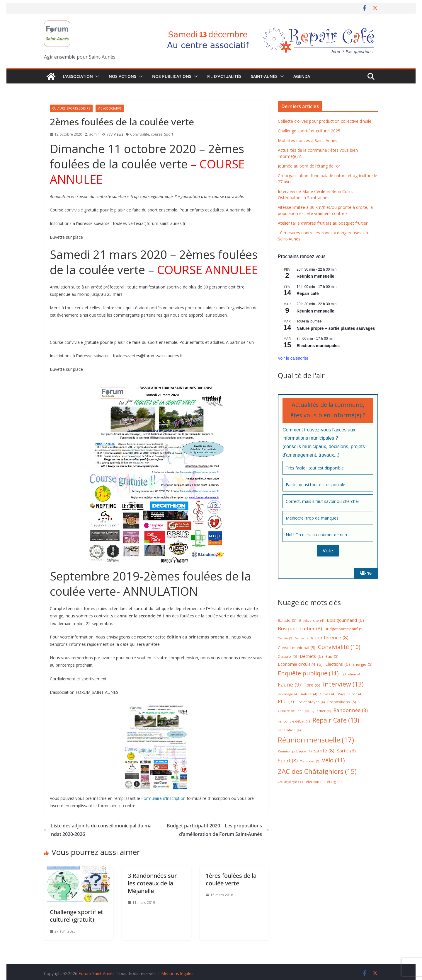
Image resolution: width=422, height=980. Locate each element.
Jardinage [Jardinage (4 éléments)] (288, 694)
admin (94, 134)
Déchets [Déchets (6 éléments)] (311, 656)
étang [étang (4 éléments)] (334, 782)
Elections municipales (318, 346)
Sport (169, 134)
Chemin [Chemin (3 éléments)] (285, 639)
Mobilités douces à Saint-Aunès (308, 140)
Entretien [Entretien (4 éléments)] (351, 674)
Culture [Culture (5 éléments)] (287, 657)
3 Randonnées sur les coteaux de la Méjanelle (152, 883)
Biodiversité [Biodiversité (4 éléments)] (312, 621)
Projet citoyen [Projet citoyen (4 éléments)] (311, 702)
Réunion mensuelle (315, 276)
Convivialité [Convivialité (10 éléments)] (339, 647)
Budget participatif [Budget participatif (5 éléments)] (344, 629)
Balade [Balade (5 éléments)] (287, 621)
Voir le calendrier (293, 358)
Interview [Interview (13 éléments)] (343, 684)
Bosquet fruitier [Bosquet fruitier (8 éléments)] (300, 629)
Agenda (302, 76)
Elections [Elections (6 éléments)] (338, 664)
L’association (78, 76)
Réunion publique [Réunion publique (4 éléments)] (295, 751)
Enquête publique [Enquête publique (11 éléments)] (308, 673)
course (157, 134)
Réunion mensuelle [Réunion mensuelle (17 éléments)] (316, 740)
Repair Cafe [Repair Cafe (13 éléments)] (336, 720)
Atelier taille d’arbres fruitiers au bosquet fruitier (323, 223)
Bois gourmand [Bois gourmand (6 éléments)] (345, 620)
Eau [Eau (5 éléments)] (332, 657)
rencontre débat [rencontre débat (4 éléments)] (294, 722)
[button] (96, 76)
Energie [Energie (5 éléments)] (363, 665)
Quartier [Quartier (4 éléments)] (321, 711)
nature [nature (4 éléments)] (309, 694)
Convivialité (140, 134)
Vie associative (110, 108)
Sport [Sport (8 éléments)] (288, 761)
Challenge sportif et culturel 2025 (309, 131)
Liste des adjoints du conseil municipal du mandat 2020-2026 (98, 830)
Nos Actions (122, 76)
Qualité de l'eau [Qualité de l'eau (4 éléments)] (293, 711)
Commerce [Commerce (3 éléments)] (304, 639)
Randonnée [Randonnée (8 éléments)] (351, 710)
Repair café (308, 293)
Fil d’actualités (224, 76)
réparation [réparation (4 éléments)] (289, 730)
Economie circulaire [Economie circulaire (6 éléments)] (300, 664)
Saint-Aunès (264, 76)
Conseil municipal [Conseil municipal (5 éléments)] (297, 648)
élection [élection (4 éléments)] (315, 782)
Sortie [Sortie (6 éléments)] (346, 751)
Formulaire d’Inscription (163, 798)
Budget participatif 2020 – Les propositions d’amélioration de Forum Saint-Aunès (218, 830)
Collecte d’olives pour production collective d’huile (325, 121)
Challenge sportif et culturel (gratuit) (76, 916)
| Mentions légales (176, 973)
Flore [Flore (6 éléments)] (312, 685)
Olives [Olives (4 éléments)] (327, 694)
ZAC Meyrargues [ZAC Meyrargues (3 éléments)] (291, 782)
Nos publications (172, 76)
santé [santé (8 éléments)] (324, 751)
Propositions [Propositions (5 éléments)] (342, 702)
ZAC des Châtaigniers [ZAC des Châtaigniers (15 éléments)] (317, 772)
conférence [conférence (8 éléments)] (332, 638)
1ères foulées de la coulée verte (231, 879)
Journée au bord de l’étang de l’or (309, 166)
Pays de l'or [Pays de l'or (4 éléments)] (350, 694)
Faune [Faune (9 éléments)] (289, 685)
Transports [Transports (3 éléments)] (310, 762)
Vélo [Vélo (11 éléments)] (333, 760)
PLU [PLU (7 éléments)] (286, 702)
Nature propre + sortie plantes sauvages (336, 328)
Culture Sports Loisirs (71, 108)
